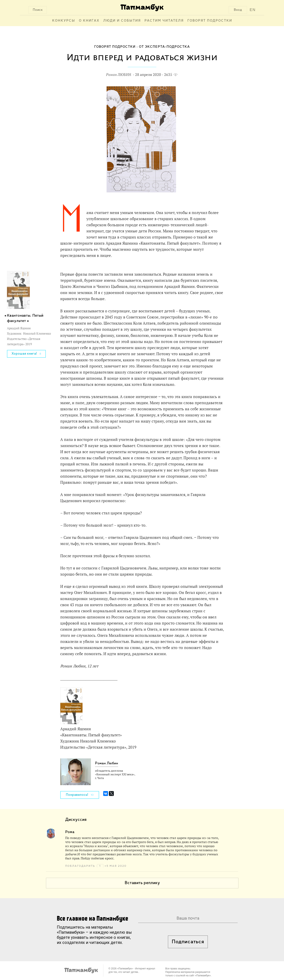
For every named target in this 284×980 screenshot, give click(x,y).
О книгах (89, 21)
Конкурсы (64, 21)
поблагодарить (81, 866)
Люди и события (122, 21)
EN (253, 10)
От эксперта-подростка (164, 47)
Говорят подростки (210, 21)
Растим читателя (164, 21)
